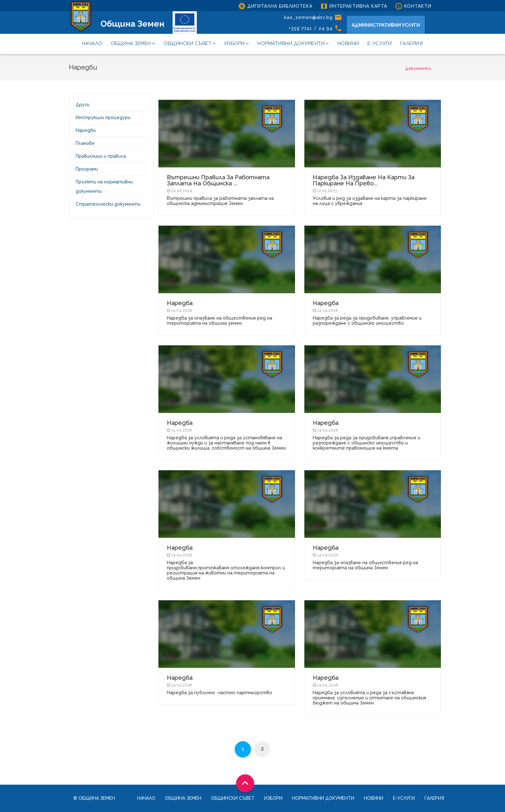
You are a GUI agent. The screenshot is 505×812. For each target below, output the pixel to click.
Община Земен (132, 24)
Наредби (86, 130)
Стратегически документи (108, 204)
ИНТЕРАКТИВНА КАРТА (354, 6)
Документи (418, 69)
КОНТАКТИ (413, 6)
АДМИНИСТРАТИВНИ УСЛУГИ (386, 25)
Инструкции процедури (103, 117)
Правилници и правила (101, 156)
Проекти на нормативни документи (104, 187)
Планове (85, 143)
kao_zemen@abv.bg (313, 17)
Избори (237, 43)
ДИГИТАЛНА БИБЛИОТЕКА (275, 6)
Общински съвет (190, 43)
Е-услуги (380, 43)
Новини (348, 43)
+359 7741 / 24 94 (315, 28)
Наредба (180, 303)
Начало (92, 43)
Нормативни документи (293, 43)
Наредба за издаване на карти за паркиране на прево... (364, 180)
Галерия (412, 43)
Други (83, 105)
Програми (87, 169)
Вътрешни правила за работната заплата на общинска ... (218, 180)
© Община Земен (94, 798)
